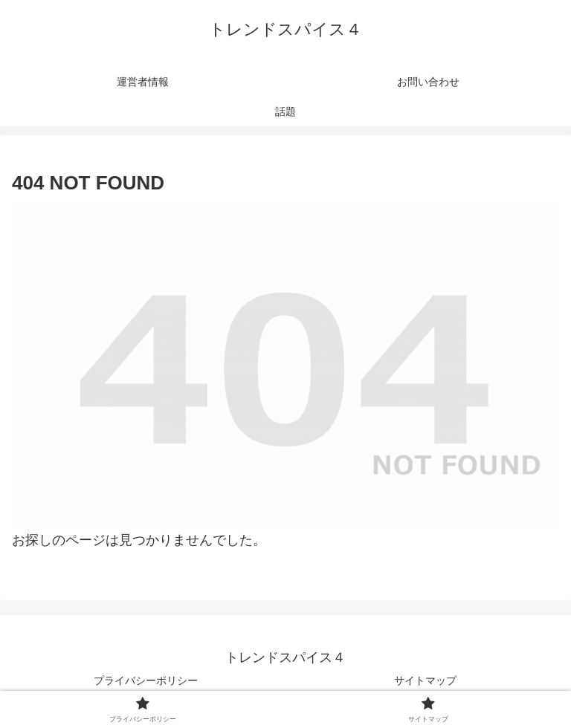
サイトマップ (425, 680)
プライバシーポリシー (146, 680)
